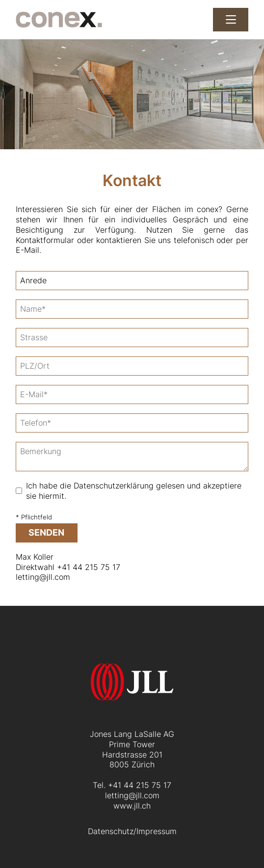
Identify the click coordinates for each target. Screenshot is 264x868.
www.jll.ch (132, 806)
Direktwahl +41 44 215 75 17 (68, 567)
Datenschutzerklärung (114, 486)
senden (46, 532)
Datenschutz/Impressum (132, 831)
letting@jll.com (43, 577)
